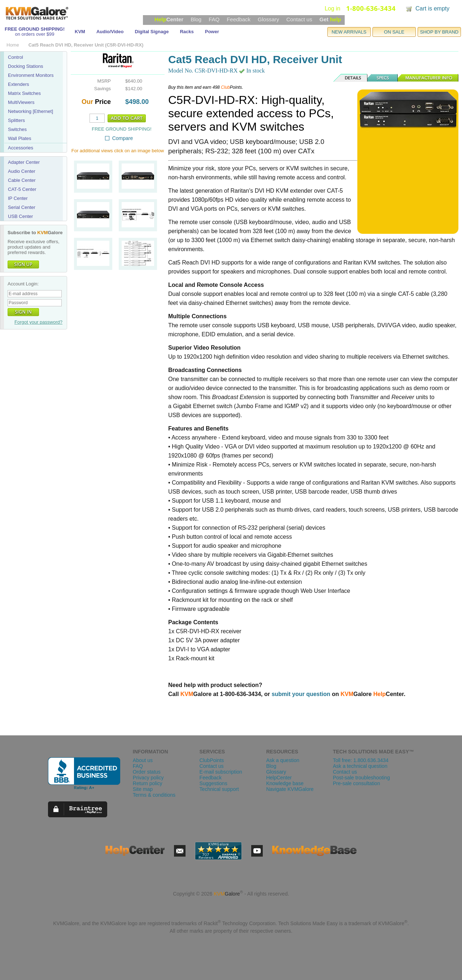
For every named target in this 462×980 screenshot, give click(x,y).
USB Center (20, 216)
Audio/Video (110, 32)
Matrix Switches (24, 93)
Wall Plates (20, 138)
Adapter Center (24, 162)
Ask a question (283, 760)
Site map (143, 789)
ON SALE (394, 32)
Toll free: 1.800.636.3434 (361, 760)
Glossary (268, 19)
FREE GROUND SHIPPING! (35, 29)
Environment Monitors (31, 75)
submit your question (301, 694)
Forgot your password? (38, 322)
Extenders (19, 84)
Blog (196, 19)
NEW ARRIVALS (349, 32)
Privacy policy (148, 778)
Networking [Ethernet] (30, 111)
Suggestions (213, 783)
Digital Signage (152, 32)
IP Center (18, 198)
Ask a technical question (360, 766)
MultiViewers (21, 102)
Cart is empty (432, 8)
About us (143, 760)
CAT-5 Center (22, 189)
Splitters (16, 120)
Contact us (299, 19)
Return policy (148, 783)
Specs (383, 78)
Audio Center (22, 171)
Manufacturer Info (428, 78)
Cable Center (22, 180)
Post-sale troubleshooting (361, 778)
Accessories (21, 148)
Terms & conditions (154, 795)
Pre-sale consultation (356, 783)
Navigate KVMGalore (290, 789)
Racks (187, 32)
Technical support (219, 789)
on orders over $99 (34, 34)
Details (351, 78)
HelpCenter (279, 778)
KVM (80, 32)
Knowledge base (285, 783)
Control (16, 57)
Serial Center (22, 207)
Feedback (239, 19)
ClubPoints (212, 760)
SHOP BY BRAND (439, 32)
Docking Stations (26, 66)
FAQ (214, 19)
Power (212, 32)
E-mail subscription (221, 772)
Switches (17, 129)
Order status (147, 772)
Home (13, 45)
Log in (332, 8)
